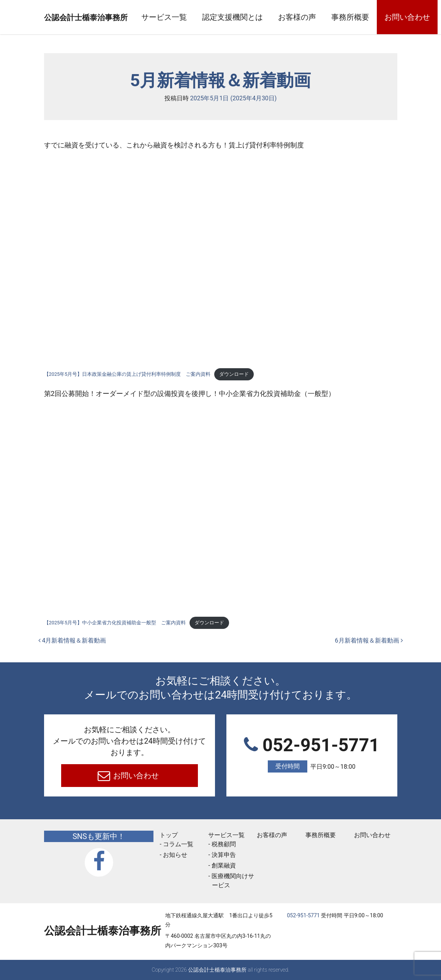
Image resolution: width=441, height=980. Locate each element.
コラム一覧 (178, 844)
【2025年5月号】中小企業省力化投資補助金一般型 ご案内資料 (115, 623)
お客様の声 (330, 17)
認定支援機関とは (266, 17)
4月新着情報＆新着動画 (72, 640)
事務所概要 (384, 17)
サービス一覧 (198, 17)
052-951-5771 (312, 754)
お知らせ (175, 855)
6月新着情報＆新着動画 (369, 640)
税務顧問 (224, 844)
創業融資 (224, 865)
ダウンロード (234, 374)
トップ (169, 835)
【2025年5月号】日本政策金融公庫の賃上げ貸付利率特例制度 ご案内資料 (127, 374)
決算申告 (224, 855)
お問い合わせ (135, 776)
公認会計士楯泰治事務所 (103, 17)
